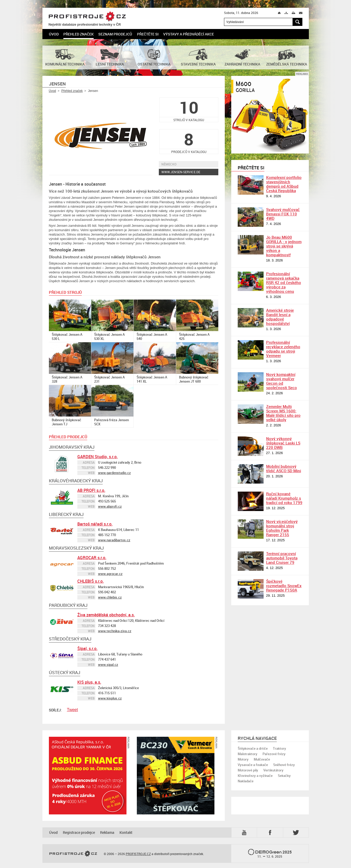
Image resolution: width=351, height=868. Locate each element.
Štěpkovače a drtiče (253, 748)
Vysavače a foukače (253, 765)
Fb (271, 833)
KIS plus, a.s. (89, 682)
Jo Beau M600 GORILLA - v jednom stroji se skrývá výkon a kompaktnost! (284, 246)
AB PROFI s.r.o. (91, 490)
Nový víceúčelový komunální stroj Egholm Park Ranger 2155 (282, 528)
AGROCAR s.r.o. (92, 558)
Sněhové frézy (284, 765)
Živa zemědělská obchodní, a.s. (106, 615)
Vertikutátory (273, 770)
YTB (245, 833)
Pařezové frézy (274, 754)
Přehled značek (79, 34)
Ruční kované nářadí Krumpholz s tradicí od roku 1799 (284, 498)
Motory (243, 759)
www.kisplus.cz (110, 698)
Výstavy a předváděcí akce (189, 34)
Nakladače (246, 781)
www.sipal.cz (108, 665)
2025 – (270, 854)
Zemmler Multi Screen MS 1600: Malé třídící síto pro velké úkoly (283, 413)
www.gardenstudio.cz (114, 473)
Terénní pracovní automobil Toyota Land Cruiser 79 (282, 558)
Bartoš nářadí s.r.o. (95, 524)
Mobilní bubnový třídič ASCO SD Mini (284, 468)
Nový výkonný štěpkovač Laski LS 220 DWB (283, 443)
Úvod (54, 34)
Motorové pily (248, 770)
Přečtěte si (148, 34)
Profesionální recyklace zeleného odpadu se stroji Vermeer (283, 349)
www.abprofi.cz (110, 506)
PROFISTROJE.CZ (87, 17)
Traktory (279, 748)
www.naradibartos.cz (114, 540)
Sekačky (284, 776)
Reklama (107, 832)
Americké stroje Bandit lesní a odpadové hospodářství (280, 317)
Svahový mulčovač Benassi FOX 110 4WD (283, 214)
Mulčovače (262, 759)
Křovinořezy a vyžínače (255, 776)
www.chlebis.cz (110, 597)
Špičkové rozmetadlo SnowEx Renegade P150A (284, 586)
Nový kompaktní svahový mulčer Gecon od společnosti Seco (282, 381)
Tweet (73, 710)
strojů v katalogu (189, 110)
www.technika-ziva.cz (115, 631)
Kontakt (126, 832)
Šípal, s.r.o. (87, 648)
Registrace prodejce (79, 832)
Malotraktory (248, 754)
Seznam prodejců (115, 34)
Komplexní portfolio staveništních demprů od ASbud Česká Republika (284, 184)
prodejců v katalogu (189, 141)
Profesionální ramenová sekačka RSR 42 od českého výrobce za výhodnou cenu (284, 282)
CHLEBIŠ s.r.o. (91, 581)
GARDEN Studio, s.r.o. (98, 457)
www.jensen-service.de (181, 172)
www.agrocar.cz (110, 574)
